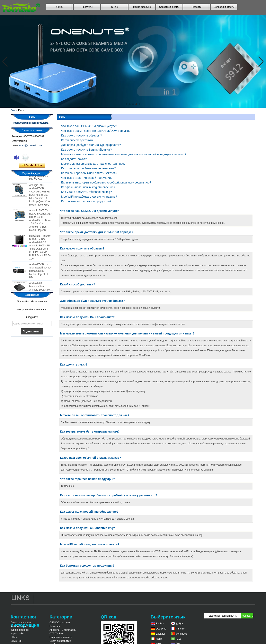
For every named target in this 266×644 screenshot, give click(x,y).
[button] (126, 104)
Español (160, 634)
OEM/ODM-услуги (60, 623)
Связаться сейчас (32, 165)
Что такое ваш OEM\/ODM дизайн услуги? (89, 126)
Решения (55, 626)
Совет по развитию (60, 641)
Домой (60, 7)
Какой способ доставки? (77, 140)
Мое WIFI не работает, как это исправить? (89, 197)
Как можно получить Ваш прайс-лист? (86, 150)
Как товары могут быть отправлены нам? (88, 168)
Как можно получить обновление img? (86, 192)
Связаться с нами (169, 7)
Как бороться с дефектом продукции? (86, 201)
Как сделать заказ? (74, 159)
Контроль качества (21, 626)
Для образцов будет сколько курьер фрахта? (91, 145)
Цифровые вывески (61, 637)
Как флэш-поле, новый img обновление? (88, 187)
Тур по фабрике (142, 7)
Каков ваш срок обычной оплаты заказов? (89, 173)
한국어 (180, 624)
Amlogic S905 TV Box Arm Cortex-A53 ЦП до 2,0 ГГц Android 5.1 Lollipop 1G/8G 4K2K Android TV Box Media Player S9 (40, 221)
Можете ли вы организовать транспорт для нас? (93, 164)
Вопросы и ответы (224, 7)
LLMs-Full (16, 641)
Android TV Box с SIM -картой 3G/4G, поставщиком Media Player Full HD (40, 272)
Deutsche (161, 629)
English (160, 624)
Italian (159, 639)
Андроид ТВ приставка (63, 630)
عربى (179, 639)
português (181, 634)
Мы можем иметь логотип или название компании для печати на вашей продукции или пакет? (124, 154)
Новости (197, 7)
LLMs (14, 637)
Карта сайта (17, 634)
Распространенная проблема (31, 123)
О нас (114, 7)
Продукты (87, 7)
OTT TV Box (56, 634)
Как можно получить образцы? (81, 135)
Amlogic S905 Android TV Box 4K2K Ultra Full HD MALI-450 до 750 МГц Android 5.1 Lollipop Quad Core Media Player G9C (40, 196)
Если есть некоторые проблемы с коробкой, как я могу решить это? (106, 182)
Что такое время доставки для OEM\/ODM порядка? (96, 131)
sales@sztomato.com (31, 145)
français (180, 629)
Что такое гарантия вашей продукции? (87, 178)
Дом (13, 110)
